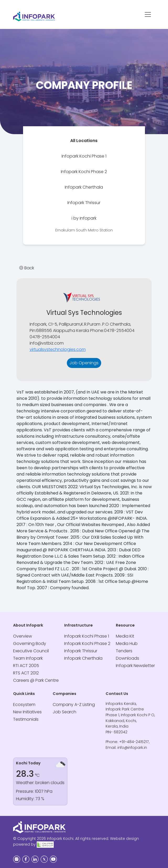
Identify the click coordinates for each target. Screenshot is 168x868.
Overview (23, 636)
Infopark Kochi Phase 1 (84, 156)
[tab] (84, 141)
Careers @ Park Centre (36, 680)
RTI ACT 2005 (26, 666)
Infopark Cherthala (84, 187)
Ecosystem (24, 705)
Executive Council (31, 651)
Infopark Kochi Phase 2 (84, 172)
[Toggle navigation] (148, 14)
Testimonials (26, 719)
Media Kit (125, 636)
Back (27, 268)
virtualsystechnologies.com (58, 349)
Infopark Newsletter (135, 666)
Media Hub (127, 644)
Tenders (124, 651)
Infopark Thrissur (84, 203)
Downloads (128, 658)
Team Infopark (28, 658)
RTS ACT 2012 (26, 673)
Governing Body (30, 644)
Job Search (64, 712)
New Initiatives (27, 712)
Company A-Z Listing (74, 705)
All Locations (84, 141)
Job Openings (84, 363)
